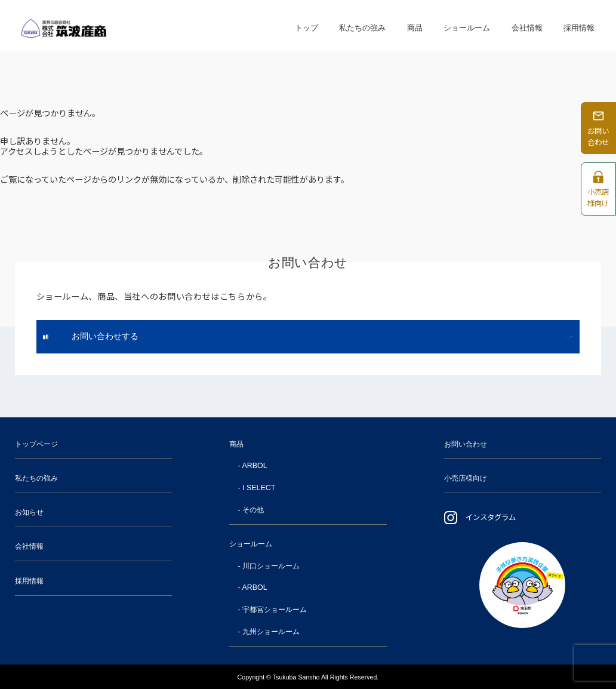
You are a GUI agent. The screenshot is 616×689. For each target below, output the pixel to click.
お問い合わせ (466, 444)
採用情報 (579, 25)
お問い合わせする (105, 336)
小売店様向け (466, 478)
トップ (307, 25)
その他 (253, 510)
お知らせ (29, 512)
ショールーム (467, 25)
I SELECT (259, 488)
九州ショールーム (271, 632)
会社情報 (527, 25)
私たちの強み (362, 25)
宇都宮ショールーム (275, 610)
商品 (415, 25)
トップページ (36, 444)
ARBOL (254, 466)
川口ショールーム (271, 566)
